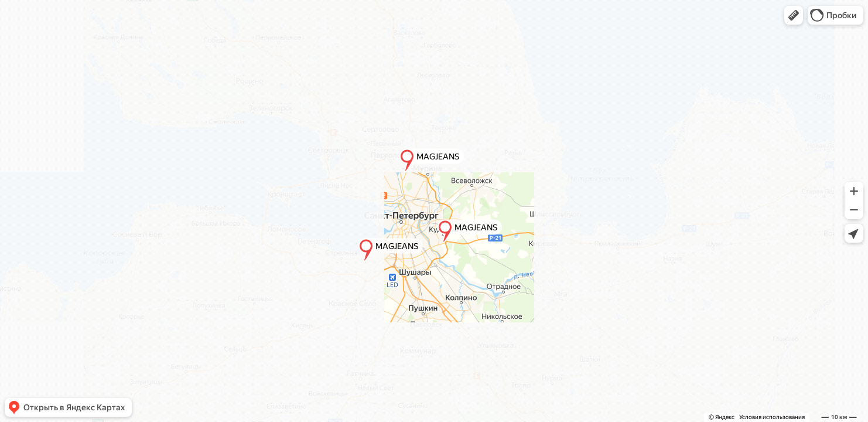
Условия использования (772, 417)
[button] (794, 15)
